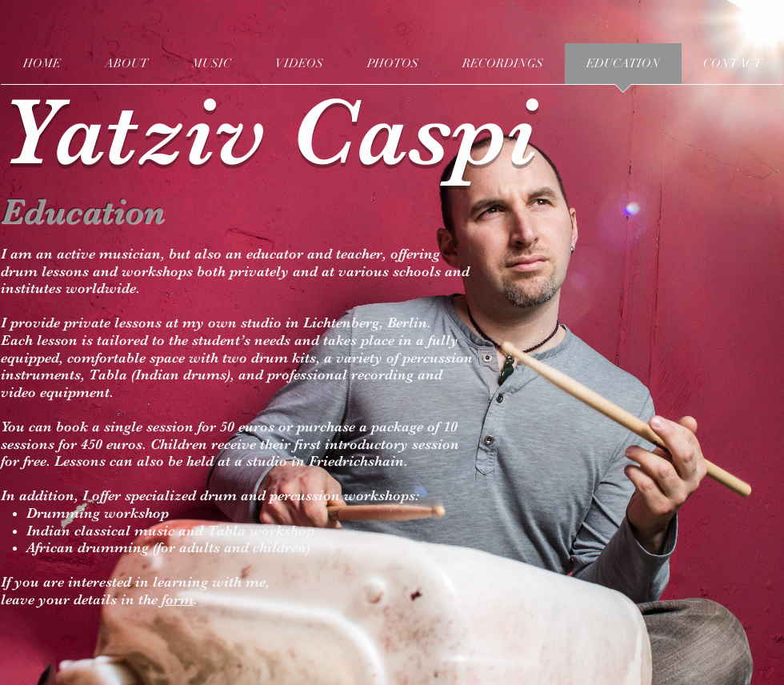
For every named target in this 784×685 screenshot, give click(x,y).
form (178, 599)
